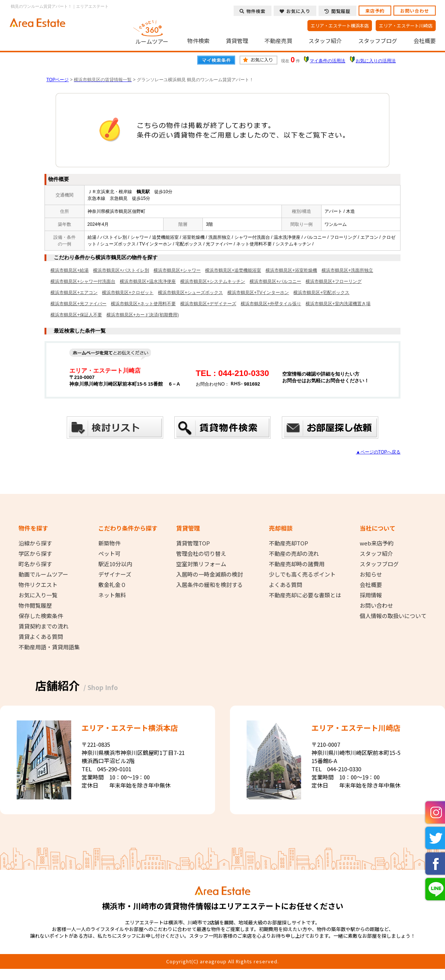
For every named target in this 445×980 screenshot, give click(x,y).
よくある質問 (286, 585)
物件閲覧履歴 (35, 606)
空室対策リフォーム (201, 564)
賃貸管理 (237, 41)
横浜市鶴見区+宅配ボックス (321, 293)
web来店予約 (377, 543)
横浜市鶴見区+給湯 (70, 270)
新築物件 (109, 543)
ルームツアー (152, 31)
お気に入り (295, 11)
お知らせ (371, 574)
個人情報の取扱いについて (393, 616)
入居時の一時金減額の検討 (210, 574)
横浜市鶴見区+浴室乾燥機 (291, 270)
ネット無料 (112, 595)
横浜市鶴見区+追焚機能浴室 (233, 270)
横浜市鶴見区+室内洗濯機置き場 (338, 304)
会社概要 (425, 41)
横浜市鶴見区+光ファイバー (78, 304)
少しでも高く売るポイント (302, 574)
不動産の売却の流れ (294, 554)
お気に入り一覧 (38, 595)
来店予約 (375, 11)
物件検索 (198, 41)
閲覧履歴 (337, 11)
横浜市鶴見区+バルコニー (275, 281)
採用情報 (371, 595)
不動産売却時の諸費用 (297, 564)
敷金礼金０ (112, 585)
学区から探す (35, 554)
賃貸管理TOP (193, 543)
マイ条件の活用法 (327, 61)
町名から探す (35, 564)
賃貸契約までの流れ (44, 626)
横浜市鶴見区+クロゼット (128, 293)
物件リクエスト (38, 585)
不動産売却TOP (289, 543)
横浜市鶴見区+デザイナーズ (208, 304)
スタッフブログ (378, 41)
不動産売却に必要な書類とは (305, 595)
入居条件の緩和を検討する (210, 585)
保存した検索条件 (41, 616)
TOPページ (57, 80)
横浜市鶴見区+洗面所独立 (347, 270)
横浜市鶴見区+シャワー (177, 270)
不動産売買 (278, 41)
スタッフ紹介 (325, 41)
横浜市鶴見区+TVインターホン (258, 293)
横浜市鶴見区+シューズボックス (190, 293)
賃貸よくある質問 (41, 637)
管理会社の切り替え (201, 554)
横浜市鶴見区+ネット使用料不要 (143, 304)
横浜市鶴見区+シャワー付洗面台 (83, 281)
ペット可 (109, 554)
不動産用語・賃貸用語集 (49, 647)
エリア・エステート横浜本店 (340, 25)
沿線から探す (35, 543)
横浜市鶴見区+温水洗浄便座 (148, 281)
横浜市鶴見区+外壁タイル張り (271, 304)
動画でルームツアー (43, 574)
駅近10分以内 (115, 564)
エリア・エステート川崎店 (406, 25)
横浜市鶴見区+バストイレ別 (121, 270)
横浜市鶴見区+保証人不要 (76, 315)
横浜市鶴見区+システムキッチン (213, 281)
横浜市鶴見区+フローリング (334, 281)
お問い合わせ (415, 11)
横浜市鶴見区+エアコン (74, 293)
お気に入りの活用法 (376, 61)
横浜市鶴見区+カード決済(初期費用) (143, 315)
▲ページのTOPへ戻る (378, 452)
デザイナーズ (115, 574)
